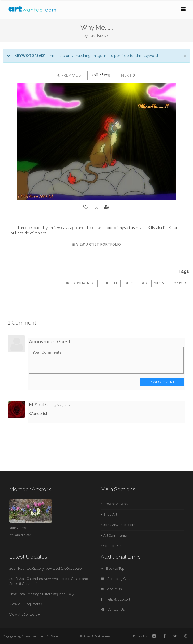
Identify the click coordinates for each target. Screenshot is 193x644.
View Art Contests (24, 614)
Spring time (18, 528)
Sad (144, 283)
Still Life (110, 283)
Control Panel (114, 546)
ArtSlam (52, 636)
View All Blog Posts (26, 604)
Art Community (115, 535)
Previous (69, 75)
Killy (129, 283)
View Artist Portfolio (96, 244)
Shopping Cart (115, 579)
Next (128, 75)
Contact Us (113, 609)
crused (180, 283)
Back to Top (112, 569)
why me (160, 283)
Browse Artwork (116, 504)
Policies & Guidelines (95, 636)
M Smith (38, 405)
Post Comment (162, 382)
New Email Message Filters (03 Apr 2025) (42, 594)
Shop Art (110, 514)
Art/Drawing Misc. (80, 283)
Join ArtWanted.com (119, 525)
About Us (111, 589)
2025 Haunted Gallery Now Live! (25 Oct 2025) (46, 569)
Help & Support (115, 599)
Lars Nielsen (99, 36)
